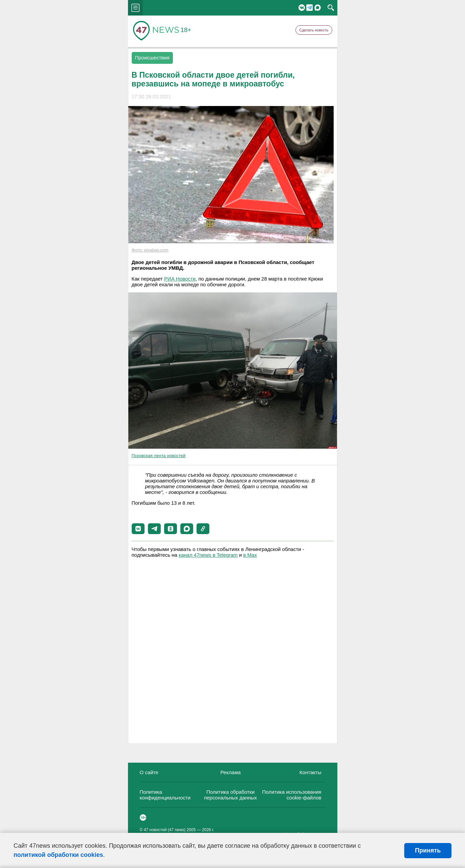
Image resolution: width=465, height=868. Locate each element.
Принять (428, 850)
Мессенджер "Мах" (318, 8)
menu (135, 8)
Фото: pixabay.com (150, 250)
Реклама (230, 772)
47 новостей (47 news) (165, 830)
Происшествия (152, 58)
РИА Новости (180, 279)
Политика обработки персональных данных (230, 795)
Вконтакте (302, 8)
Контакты (311, 772)
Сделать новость (314, 30)
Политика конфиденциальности (165, 795)
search (331, 8)
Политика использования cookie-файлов (292, 795)
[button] (138, 529)
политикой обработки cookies (58, 855)
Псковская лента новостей (159, 456)
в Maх (250, 555)
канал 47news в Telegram (208, 555)
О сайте (149, 772)
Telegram (309, 8)
